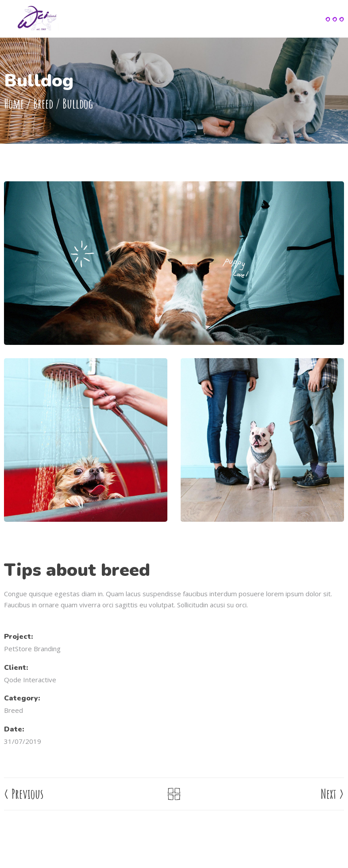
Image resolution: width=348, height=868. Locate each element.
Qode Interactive (30, 680)
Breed (43, 104)
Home (14, 104)
